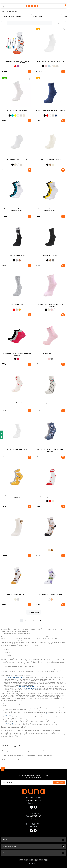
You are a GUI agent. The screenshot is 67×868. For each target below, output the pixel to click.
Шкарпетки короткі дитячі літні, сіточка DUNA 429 (50, 61)
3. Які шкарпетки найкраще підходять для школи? (22, 760)
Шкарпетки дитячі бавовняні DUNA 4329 (50, 403)
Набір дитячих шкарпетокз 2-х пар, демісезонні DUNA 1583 (50, 450)
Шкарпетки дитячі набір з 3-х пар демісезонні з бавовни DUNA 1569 (17, 210)
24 (4, 23)
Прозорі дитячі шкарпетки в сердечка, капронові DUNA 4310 (50, 497)
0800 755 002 (35, 816)
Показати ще (33, 612)
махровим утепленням (31, 688)
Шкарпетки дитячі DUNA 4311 (17, 545)
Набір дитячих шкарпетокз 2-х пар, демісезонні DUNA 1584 (17, 497)
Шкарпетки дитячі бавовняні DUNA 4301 (17, 403)
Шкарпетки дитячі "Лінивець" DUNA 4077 (17, 594)
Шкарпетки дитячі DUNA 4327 (50, 255)
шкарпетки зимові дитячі (27, 687)
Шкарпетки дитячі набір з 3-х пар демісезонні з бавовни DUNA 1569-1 (50, 210)
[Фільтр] (1, 435)
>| (45, 620)
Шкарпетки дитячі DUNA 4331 (50, 354)
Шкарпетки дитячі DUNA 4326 (17, 255)
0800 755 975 (35, 800)
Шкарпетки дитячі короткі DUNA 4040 (17, 160)
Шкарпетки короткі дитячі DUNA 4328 (50, 160)
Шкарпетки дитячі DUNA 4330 (17, 304)
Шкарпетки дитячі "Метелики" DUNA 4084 (50, 594)
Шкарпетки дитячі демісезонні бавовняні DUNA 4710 (50, 110)
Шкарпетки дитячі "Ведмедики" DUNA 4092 (50, 545)
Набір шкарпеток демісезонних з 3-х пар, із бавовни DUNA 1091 (17, 355)
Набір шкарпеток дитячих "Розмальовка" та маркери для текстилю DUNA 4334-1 (17, 62)
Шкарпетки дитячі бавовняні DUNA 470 (17, 449)
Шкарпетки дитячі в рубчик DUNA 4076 (17, 110)
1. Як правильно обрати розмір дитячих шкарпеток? (23, 751)
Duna (48, 704)
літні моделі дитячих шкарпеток (15, 677)
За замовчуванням (59, 23)
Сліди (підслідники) (11, 723)
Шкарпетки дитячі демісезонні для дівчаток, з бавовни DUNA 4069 (50, 305)
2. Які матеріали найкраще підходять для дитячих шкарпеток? (27, 755)
